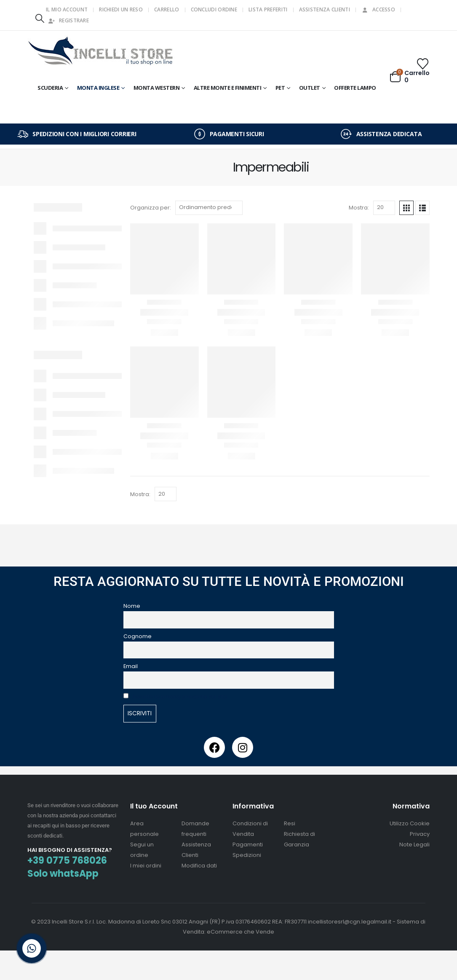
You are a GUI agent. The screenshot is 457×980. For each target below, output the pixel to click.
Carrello (167, 9)
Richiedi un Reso (121, 9)
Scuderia (50, 88)
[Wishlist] (423, 64)
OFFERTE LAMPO (355, 88)
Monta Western (157, 88)
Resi (290, 823)
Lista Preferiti (268, 9)
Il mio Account (67, 9)
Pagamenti (248, 844)
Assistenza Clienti (325, 9)
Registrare (68, 20)
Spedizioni (247, 855)
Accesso (378, 9)
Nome (132, 606)
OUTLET (310, 88)
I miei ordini (146, 866)
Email (131, 666)
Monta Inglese (98, 88)
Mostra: (359, 208)
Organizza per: (151, 208)
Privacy (420, 834)
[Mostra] (384, 208)
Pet (280, 88)
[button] (40, 18)
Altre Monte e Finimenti (228, 88)
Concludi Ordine (214, 9)
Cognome (138, 636)
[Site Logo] (101, 52)
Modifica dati (199, 866)
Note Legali (414, 844)
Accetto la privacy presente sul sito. (180, 697)
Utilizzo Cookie (410, 823)
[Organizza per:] (209, 208)
